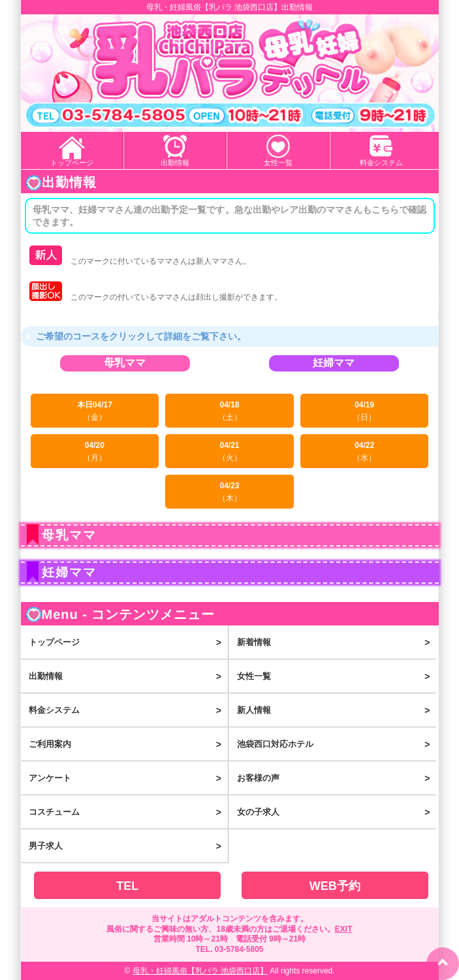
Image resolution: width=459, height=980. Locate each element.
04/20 (95, 451)
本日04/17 (95, 411)
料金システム (381, 163)
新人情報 (337, 710)
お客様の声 (337, 778)
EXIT (344, 929)
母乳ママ (125, 363)
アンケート (128, 778)
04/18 (229, 411)
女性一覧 (278, 163)
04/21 (229, 451)
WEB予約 (335, 886)
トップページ (72, 163)
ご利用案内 (128, 744)
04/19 (365, 411)
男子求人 (128, 846)
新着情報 (337, 642)
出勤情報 (175, 163)
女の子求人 (337, 812)
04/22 (365, 451)
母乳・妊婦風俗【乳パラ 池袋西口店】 (200, 971)
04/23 (229, 492)
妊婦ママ (334, 363)
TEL (127, 886)
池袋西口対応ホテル (337, 744)
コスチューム (128, 812)
